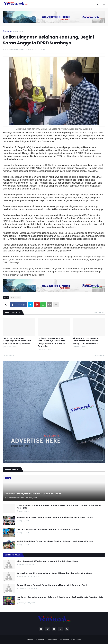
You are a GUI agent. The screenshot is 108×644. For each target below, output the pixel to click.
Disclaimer (52, 640)
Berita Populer (12, 555)
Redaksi (40, 640)
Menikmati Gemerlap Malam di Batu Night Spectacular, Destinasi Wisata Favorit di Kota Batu (60, 598)
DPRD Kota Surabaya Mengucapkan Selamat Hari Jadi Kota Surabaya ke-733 (17, 341)
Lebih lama (99, 356)
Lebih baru (9, 356)
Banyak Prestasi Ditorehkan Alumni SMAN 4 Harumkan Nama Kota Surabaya (54, 573)
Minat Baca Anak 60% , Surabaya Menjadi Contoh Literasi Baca (47, 561)
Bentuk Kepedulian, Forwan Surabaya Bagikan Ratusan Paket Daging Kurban (55, 541)
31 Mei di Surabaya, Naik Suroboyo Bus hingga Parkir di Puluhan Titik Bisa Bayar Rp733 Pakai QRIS (59, 507)
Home (30, 640)
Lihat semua (100, 312)
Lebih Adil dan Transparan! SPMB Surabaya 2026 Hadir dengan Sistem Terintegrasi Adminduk (52, 342)
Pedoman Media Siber (70, 640)
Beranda (7, 31)
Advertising (18, 31)
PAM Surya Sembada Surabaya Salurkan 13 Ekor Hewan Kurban (48, 529)
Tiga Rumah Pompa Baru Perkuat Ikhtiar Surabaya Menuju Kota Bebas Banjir (86, 341)
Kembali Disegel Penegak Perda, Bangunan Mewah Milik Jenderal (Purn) (52, 585)
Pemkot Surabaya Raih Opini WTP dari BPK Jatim (33, 494)
